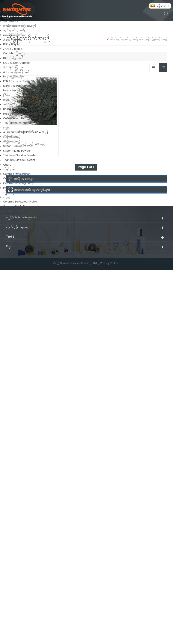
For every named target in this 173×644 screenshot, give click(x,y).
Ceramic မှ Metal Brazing (19, 179)
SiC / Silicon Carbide (16, 63)
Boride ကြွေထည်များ (14, 109)
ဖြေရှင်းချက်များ (10, 169)
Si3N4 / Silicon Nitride (17, 86)
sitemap (84, 263)
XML (95, 263)
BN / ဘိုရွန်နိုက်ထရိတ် (14, 77)
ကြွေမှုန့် (6, 128)
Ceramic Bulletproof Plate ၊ (20, 202)
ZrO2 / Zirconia (13, 49)
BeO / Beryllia (12, 44)
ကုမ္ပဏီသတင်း (10, 230)
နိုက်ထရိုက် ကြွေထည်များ (14, 67)
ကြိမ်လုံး (7, 95)
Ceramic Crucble (14, 211)
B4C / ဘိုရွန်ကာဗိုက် (13, 58)
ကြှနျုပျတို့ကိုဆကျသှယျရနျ (15, 239)
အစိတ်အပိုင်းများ (11, 105)
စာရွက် (6, 100)
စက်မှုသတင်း (9, 225)
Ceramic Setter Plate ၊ (17, 216)
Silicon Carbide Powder (18, 146)
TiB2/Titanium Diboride (18, 123)
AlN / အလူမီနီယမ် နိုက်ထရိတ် (17, 72)
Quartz (7, 165)
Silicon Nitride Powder (17, 151)
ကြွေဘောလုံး (9, 193)
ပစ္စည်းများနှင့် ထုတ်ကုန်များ (15, 30)
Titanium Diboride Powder (20, 155)
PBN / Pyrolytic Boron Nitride (21, 81)
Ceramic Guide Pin (15, 206)
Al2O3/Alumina (13, 40)
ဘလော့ (7, 220)
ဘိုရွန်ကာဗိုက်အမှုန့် (11, 137)
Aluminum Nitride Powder (19, 132)
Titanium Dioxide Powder (19, 160)
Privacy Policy (109, 263)
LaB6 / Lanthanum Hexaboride (23, 114)
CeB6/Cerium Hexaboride (19, 119)
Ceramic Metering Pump (19, 183)
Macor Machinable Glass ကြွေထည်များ (25, 91)
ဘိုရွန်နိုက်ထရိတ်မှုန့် (12, 142)
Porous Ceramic (13, 188)
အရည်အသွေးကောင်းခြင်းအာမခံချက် (20, 26)
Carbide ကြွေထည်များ (15, 54)
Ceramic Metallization (17, 174)
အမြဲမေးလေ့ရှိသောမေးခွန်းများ (17, 234)
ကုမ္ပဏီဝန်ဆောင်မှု (11, 21)
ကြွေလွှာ (7, 197)
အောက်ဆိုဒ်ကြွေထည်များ (14, 35)
